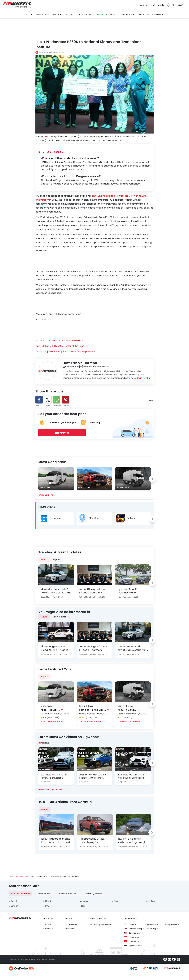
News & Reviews (155, 14)
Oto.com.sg (134, 937)
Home (11, 877)
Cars (28, 14)
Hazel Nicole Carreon (47, 52)
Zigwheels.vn (134, 941)
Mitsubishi (85, 901)
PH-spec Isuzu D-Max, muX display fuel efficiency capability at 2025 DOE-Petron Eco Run (94, 841)
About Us (47, 925)
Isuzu (47, 136)
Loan (140, 14)
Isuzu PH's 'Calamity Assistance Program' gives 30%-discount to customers (133, 841)
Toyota (15, 901)
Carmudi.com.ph (136, 929)
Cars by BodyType (68, 894)
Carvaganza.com (172, 925)
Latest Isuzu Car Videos (50, 790)
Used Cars (70, 14)
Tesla (82, 906)
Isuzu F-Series (125, 706)
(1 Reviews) (127, 718)
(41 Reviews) (92, 718)
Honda (49, 901)
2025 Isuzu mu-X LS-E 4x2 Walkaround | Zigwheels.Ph (131, 776)
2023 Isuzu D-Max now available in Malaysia (60, 340)
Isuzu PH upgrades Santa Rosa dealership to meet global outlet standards (56, 841)
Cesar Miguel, (47, 597)
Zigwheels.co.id (152, 925)
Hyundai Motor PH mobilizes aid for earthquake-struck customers (129, 591)
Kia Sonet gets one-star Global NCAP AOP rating (55, 648)
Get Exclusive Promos (52, 722)
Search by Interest (93, 894)
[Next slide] (152, 479)
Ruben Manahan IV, (88, 597)
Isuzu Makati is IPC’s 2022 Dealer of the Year (60, 346)
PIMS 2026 (47, 507)
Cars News (19, 877)
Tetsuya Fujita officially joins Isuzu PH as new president (66, 351)
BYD (47, 906)
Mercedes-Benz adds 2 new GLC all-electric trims (56, 591)
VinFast (152, 901)
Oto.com (133, 925)
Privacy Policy (71, 925)
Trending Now (45, 894)
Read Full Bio (144, 378)
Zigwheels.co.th (135, 946)
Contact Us (48, 929)
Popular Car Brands (21, 894)
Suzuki (117, 901)
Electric (102, 14)
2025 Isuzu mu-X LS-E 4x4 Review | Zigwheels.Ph (54, 776)
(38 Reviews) (53, 718)
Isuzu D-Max (86, 706)
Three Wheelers (87, 14)
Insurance (128, 14)
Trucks (57, 14)
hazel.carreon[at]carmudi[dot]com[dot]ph (86, 367)
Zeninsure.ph (152, 929)
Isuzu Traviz (47, 706)
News (26, 877)
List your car (62, 433)
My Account (178, 5)
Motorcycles (42, 14)
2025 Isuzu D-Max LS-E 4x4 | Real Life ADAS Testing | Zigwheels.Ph (93, 776)
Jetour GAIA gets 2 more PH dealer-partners (93, 591)
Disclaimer (70, 929)
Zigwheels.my (135, 933)
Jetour (14, 906)
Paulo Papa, (123, 597)
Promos (115, 14)
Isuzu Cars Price (47, 495)
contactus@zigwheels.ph (101, 925)
